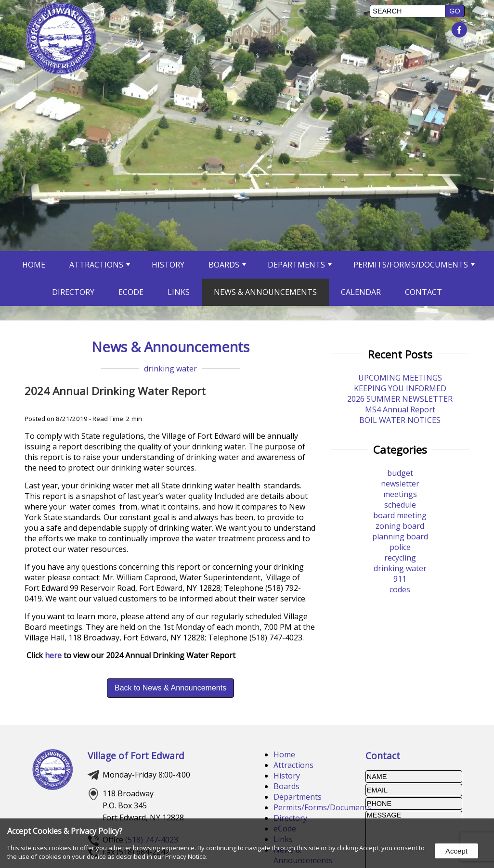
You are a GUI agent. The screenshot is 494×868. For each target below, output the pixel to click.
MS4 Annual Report (400, 409)
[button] (455, 11)
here (53, 655)
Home (34, 265)
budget (400, 473)
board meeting (400, 515)
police (400, 547)
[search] (409, 11)
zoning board (400, 526)
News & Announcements (265, 292)
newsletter (400, 484)
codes (400, 589)
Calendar (361, 292)
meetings (400, 494)
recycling (400, 558)
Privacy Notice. (186, 856)
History (168, 265)
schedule (400, 505)
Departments (300, 265)
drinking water (170, 369)
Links (179, 292)
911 (400, 579)
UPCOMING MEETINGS (400, 378)
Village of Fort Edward (136, 756)
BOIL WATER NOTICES (400, 420)
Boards (227, 265)
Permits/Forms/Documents (414, 265)
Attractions (100, 265)
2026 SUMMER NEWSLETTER (400, 399)
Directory (73, 292)
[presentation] (461, 30)
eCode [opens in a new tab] (131, 292)
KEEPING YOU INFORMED (400, 388)
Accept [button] (456, 851)
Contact (423, 292)
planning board (400, 536)
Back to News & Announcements (170, 688)
